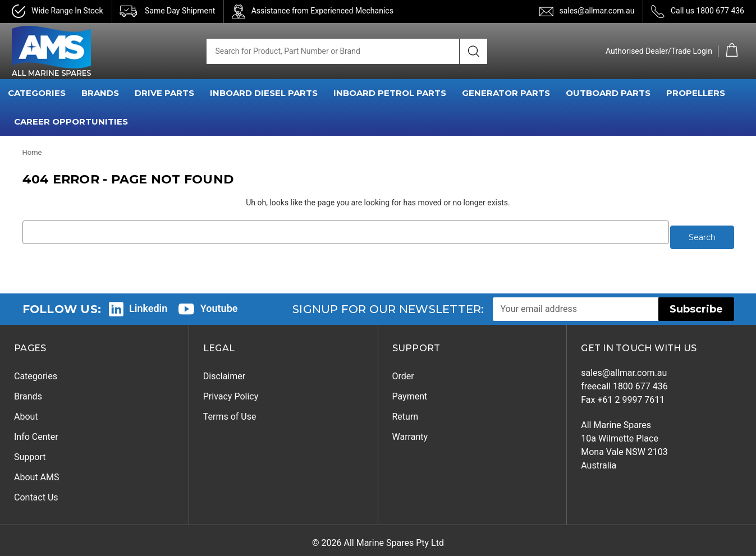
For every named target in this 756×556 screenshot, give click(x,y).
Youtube (219, 303)
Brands (28, 391)
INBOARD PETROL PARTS (390, 93)
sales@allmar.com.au (597, 11)
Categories (36, 371)
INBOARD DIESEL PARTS (264, 93)
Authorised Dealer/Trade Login (659, 51)
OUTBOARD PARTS (608, 93)
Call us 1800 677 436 (707, 11)
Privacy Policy (231, 391)
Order (403, 371)
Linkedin (148, 303)
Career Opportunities (71, 121)
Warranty (410, 432)
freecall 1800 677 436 (624, 381)
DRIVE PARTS (164, 93)
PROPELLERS (696, 93)
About (26, 412)
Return (406, 412)
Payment (410, 391)
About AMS (36, 472)
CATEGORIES (37, 93)
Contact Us (36, 492)
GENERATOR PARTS (506, 93)
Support (30, 452)
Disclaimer (224, 371)
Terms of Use (230, 412)
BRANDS (100, 93)
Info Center (36, 432)
